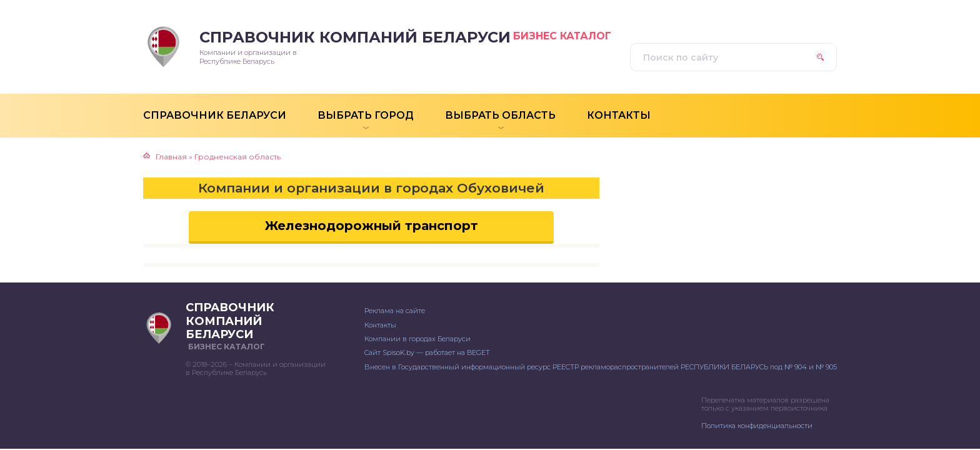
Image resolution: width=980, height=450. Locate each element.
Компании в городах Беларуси (417, 339)
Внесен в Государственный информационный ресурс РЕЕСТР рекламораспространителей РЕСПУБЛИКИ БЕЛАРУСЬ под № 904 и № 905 (601, 367)
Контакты (380, 325)
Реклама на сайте (395, 311)
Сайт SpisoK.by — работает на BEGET (427, 352)
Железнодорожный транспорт (372, 226)
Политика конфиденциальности (757, 426)
